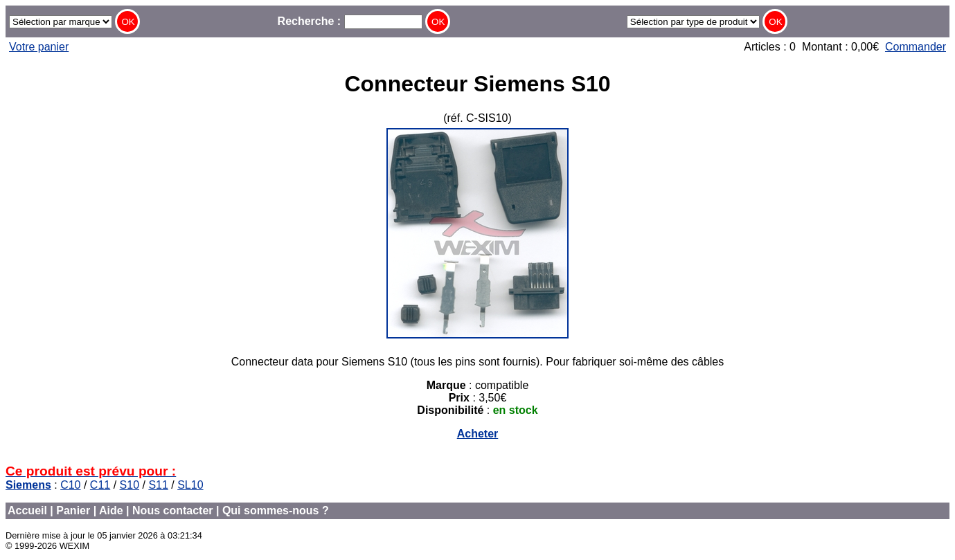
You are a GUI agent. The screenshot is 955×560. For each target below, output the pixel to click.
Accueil (27, 511)
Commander (916, 47)
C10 (70, 485)
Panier (73, 511)
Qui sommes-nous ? (276, 511)
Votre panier (39, 47)
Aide (111, 511)
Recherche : (350, 21)
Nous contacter (172, 511)
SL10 (190, 485)
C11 (100, 485)
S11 (158, 485)
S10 (130, 485)
